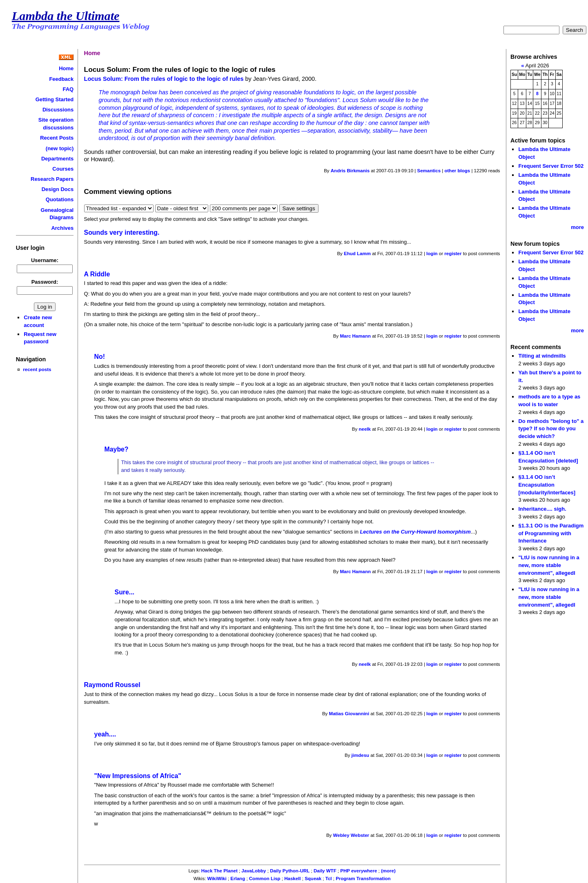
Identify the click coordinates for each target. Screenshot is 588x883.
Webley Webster (351, 835)
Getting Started (55, 99)
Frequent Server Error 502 (551, 166)
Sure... (125, 592)
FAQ (68, 89)
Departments (57, 159)
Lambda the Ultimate (66, 16)
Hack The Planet (219, 871)
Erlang (238, 879)
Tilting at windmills (542, 356)
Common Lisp (265, 879)
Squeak (313, 879)
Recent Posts (57, 138)
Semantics (429, 171)
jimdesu (361, 755)
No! (100, 357)
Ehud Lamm (357, 254)
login (432, 254)
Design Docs (58, 189)
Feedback (61, 79)
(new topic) (60, 148)
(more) (388, 871)
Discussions (58, 110)
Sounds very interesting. (122, 232)
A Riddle (97, 274)
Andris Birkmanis (350, 171)
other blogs (457, 171)
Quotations (60, 199)
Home (66, 68)
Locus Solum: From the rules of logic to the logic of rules (164, 79)
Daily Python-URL (290, 871)
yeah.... (105, 734)
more (577, 227)
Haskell (292, 879)
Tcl (329, 879)
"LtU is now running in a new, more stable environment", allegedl (549, 565)
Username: (45, 260)
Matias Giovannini (349, 714)
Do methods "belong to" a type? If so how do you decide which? (551, 429)
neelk (365, 429)
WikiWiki (217, 879)
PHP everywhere (359, 871)
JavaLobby (254, 871)
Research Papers (52, 179)
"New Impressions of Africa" (138, 776)
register (453, 254)
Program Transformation (363, 879)
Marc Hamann (355, 336)
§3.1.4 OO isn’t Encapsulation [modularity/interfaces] (547, 485)
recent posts (37, 369)
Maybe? (117, 449)
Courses (63, 169)
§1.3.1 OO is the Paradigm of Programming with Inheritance (551, 533)
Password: (45, 282)
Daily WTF (325, 871)
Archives (62, 228)
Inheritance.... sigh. (542, 509)
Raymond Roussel (112, 685)
